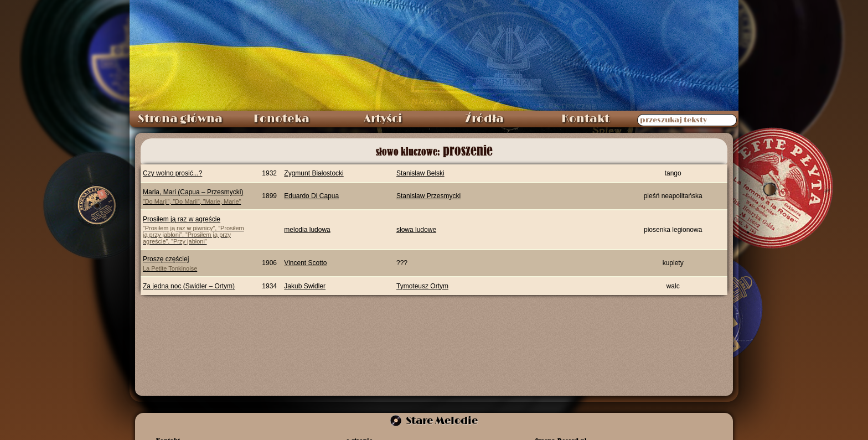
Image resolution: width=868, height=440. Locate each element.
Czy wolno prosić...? (172, 173)
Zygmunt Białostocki (314, 173)
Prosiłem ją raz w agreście (195, 230)
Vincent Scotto (305, 263)
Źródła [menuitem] (484, 119)
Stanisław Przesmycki (428, 196)
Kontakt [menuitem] (585, 119)
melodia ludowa (307, 230)
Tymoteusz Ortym (422, 286)
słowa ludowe (416, 230)
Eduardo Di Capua (311, 196)
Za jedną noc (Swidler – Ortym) (189, 286)
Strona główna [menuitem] (180, 119)
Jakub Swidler (305, 286)
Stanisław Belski (420, 173)
